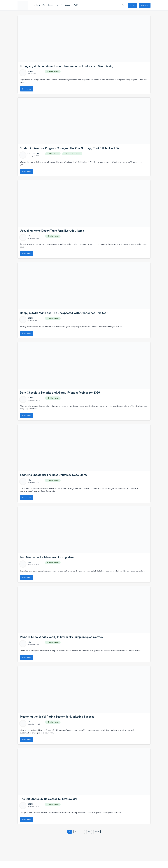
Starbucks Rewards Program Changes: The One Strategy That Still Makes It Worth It (73, 148)
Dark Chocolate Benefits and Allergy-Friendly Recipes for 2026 (60, 393)
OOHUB (30, 71)
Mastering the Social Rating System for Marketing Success (57, 717)
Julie (29, 236)
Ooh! (76, 5)
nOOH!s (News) (53, 72)
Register (145, 5)
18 (89, 832)
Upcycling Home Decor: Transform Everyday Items (52, 231)
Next (97, 832)
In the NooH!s (39, 5)
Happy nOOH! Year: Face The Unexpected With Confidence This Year (64, 313)
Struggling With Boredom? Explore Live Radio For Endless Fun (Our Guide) (67, 66)
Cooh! (68, 5)
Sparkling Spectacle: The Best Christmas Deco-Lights (54, 475)
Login (132, 5)
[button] (124, 5)
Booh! (51, 5)
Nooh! (59, 5)
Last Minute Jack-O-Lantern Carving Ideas (47, 557)
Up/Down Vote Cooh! (72, 154)
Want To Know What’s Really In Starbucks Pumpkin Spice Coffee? (62, 637)
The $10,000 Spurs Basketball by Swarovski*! (48, 799)
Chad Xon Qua (33, 153)
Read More (27, 89)
